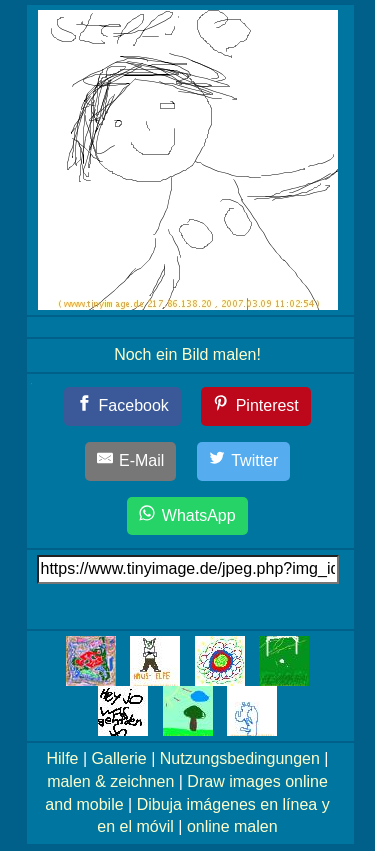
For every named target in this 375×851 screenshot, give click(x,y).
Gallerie (119, 758)
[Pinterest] (256, 406)
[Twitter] (244, 461)
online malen (232, 826)
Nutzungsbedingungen (240, 758)
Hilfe (63, 758)
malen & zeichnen (110, 781)
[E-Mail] (131, 461)
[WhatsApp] (187, 516)
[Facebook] (122, 406)
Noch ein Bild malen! (187, 354)
